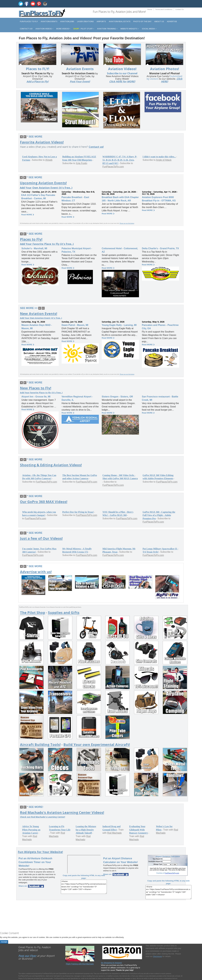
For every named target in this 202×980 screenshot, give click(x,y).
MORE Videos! (63, 29)
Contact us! (26, 29)
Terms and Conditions (164, 9)
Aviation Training (107, 29)
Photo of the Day (142, 21)
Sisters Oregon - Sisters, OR (117, 397)
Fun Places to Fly (29, 21)
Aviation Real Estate (120, 21)
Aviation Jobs (67, 21)
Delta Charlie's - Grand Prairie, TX (160, 248)
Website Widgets (130, 29)
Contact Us (179, 9)
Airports (101, 21)
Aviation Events (49, 21)
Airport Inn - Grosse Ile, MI (36, 397)
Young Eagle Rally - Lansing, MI (119, 325)
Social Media (149, 29)
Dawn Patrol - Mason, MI (75, 325)
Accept (4, 942)
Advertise (172, 21)
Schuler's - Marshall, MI (34, 248)
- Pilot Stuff (84, 29)
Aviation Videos (44, 29)
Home (150, 9)
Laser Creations (85, 21)
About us (159, 21)
